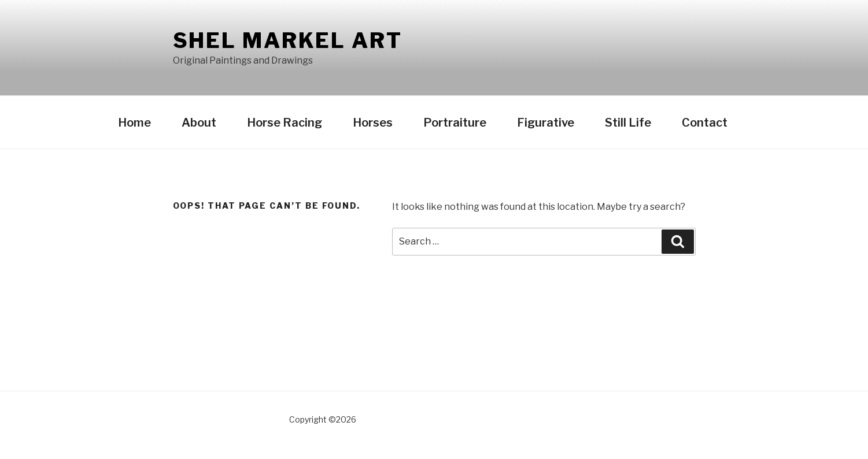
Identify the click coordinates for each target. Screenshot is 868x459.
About (199, 123)
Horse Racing (285, 123)
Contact (705, 123)
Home (134, 123)
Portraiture (455, 123)
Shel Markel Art (288, 40)
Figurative (546, 123)
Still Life (628, 123)
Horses (373, 123)
